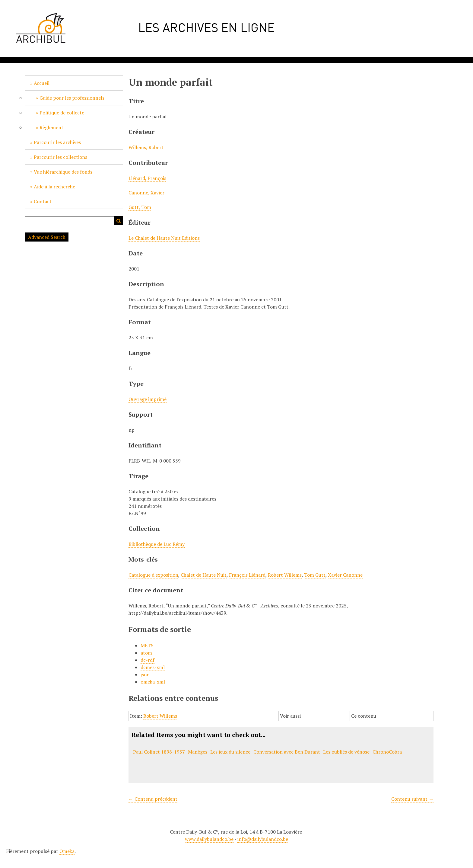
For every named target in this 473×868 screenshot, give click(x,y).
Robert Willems (285, 575)
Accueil (42, 83)
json (145, 674)
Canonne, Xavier (146, 193)
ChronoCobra (387, 752)
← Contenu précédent (153, 799)
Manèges (198, 752)
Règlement (51, 127)
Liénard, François (147, 178)
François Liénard (247, 575)
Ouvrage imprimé (148, 399)
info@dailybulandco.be (263, 839)
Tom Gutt (315, 575)
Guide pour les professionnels (72, 98)
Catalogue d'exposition (153, 575)
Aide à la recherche (54, 187)
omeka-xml (153, 682)
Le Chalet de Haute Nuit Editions (164, 238)
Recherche (119, 221)
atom (146, 653)
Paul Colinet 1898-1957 (159, 752)
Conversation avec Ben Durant (287, 752)
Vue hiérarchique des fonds (63, 172)
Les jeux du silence (230, 752)
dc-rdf (148, 660)
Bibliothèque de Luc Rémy (157, 544)
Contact (43, 201)
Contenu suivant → (412, 799)
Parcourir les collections (60, 157)
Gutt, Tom (140, 207)
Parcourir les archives (57, 142)
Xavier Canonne (345, 575)
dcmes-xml (153, 667)
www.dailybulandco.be (209, 839)
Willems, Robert (146, 147)
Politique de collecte (62, 113)
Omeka (67, 851)
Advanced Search (47, 237)
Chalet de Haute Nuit (204, 575)
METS (147, 645)
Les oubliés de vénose (346, 752)
